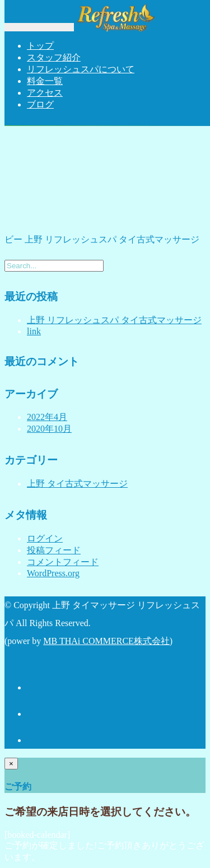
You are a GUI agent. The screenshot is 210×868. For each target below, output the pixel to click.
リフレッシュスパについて (81, 69)
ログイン (45, 538)
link (34, 331)
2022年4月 (47, 417)
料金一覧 (45, 81)
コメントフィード (63, 562)
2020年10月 (49, 429)
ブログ (40, 104)
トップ (40, 46)
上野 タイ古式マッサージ (77, 484)
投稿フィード (54, 550)
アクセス (45, 93)
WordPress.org (53, 573)
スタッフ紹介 (54, 57)
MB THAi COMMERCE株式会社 (106, 641)
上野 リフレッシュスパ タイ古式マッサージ (114, 320)
